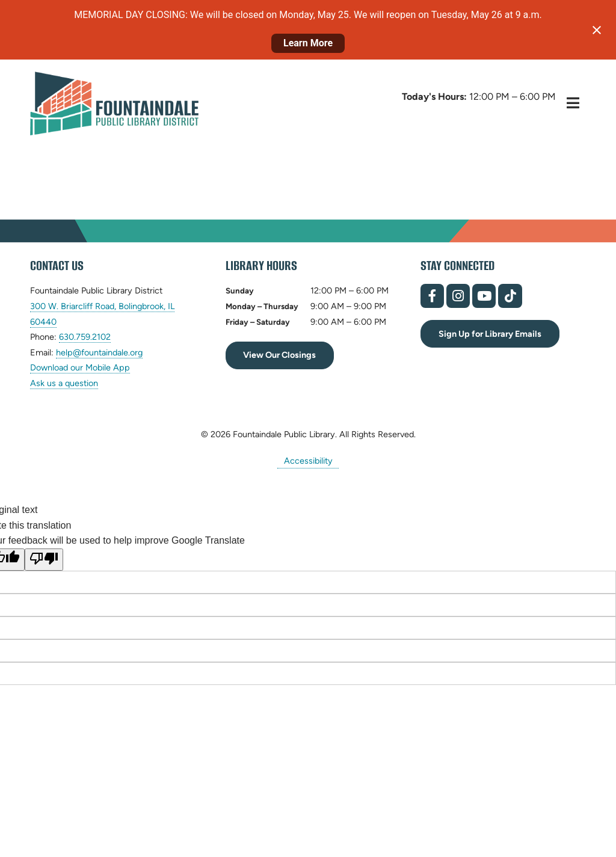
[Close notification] (597, 30)
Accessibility (308, 461)
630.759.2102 (85, 337)
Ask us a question (64, 383)
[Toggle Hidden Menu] (573, 103)
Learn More (308, 43)
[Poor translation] (44, 560)
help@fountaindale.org (99, 353)
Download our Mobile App (80, 367)
